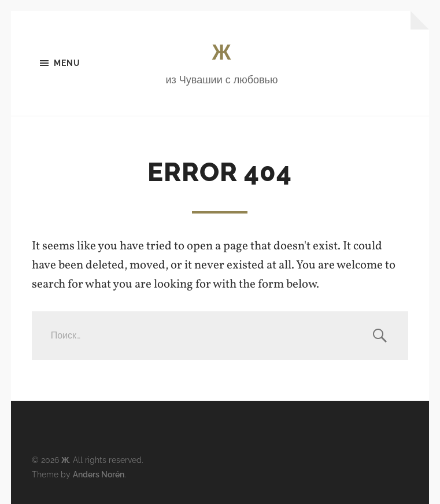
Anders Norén (99, 474)
